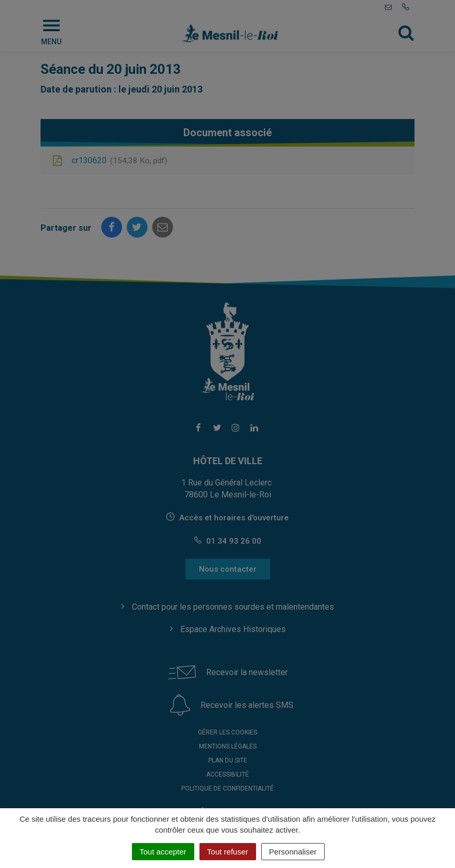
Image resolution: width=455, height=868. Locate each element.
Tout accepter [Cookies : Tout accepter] (163, 852)
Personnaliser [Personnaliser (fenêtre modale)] (293, 852)
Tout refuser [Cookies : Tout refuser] (228, 852)
